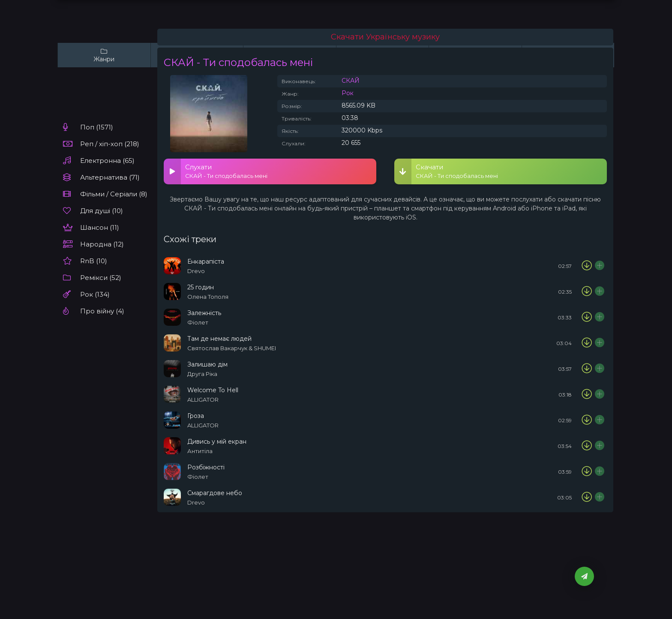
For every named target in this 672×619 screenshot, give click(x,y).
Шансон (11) (100, 227)
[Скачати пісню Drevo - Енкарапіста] (587, 266)
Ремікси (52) (101, 278)
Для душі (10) (102, 211)
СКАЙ (351, 81)
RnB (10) (94, 261)
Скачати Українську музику (385, 37)
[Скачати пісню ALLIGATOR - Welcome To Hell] (587, 394)
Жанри (104, 55)
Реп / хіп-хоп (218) (110, 144)
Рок (348, 93)
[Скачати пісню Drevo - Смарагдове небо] (587, 497)
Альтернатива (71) (110, 177)
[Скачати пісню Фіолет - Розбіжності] (587, 472)
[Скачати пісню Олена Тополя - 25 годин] (587, 291)
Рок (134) (95, 294)
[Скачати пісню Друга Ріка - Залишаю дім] (587, 369)
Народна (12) (102, 244)
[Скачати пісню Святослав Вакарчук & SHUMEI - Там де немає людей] (587, 343)
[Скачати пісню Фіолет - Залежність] (587, 317)
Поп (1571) (97, 127)
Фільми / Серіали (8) (114, 194)
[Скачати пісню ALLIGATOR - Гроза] (587, 420)
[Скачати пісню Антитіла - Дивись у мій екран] (587, 446)
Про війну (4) (102, 311)
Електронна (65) (107, 161)
